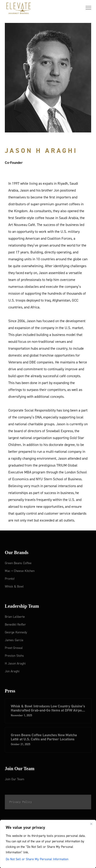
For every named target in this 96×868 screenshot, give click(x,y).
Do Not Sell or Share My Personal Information (37, 859)
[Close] (91, 824)
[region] (48, 844)
